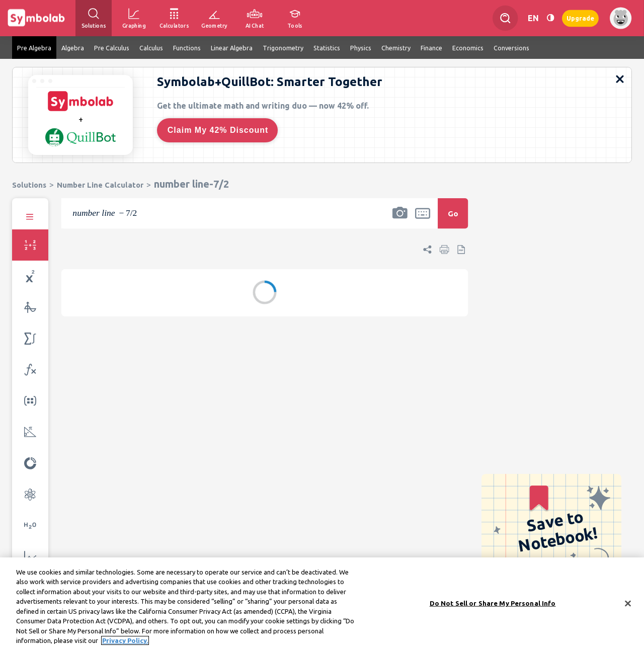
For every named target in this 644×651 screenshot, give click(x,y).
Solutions (29, 185)
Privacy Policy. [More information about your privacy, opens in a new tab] (125, 640)
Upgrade (580, 18)
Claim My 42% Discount (218, 130)
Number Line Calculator (100, 185)
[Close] (628, 603)
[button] (400, 220)
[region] (322, 604)
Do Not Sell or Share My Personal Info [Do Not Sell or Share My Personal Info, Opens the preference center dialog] (493, 603)
